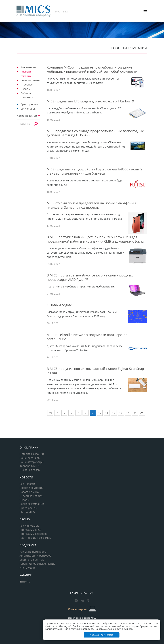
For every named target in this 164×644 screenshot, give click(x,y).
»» (142, 412)
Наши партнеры (30, 458)
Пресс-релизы (29, 104)
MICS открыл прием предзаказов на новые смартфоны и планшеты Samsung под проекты (92, 205)
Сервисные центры (32, 560)
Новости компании (31, 488)
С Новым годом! (60, 305)
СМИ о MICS (28, 109)
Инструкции (27, 568)
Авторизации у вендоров (35, 556)
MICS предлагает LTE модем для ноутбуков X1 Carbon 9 (90, 101)
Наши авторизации (32, 462)
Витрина (25, 582)
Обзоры (25, 89)
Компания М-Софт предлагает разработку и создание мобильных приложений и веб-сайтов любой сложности (92, 69)
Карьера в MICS (30, 466)
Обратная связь (30, 470)
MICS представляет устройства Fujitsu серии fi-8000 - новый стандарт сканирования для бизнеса (94, 171)
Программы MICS (31, 530)
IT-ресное (27, 84)
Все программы (30, 526)
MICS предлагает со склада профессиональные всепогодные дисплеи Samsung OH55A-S (95, 133)
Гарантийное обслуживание (37, 564)
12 (114, 413)
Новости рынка (30, 80)
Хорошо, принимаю (102, 635)
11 (107, 413)
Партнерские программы (36, 538)
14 (128, 413)
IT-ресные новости (31, 496)
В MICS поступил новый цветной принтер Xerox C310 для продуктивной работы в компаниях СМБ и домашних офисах (95, 239)
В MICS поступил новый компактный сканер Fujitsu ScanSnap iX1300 (95, 371)
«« (50, 412)
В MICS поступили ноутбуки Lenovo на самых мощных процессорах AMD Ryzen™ (90, 277)
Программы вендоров (33, 534)
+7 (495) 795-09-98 (82, 593)
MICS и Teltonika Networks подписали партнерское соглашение (87, 337)
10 (100, 413)
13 (121, 413)
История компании (32, 454)
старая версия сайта (82, 618)
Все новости (28, 67)
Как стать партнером (33, 552)
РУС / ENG (61, 11)
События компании (32, 504)
